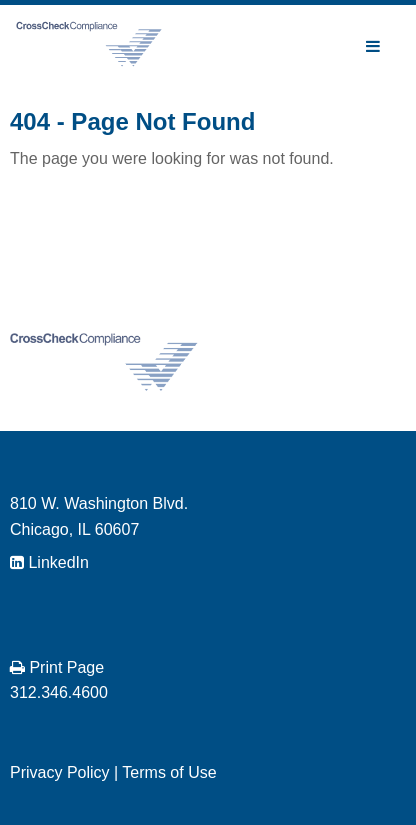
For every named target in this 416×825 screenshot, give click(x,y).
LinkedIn (49, 562)
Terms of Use (169, 772)
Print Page (57, 667)
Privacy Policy (60, 772)
